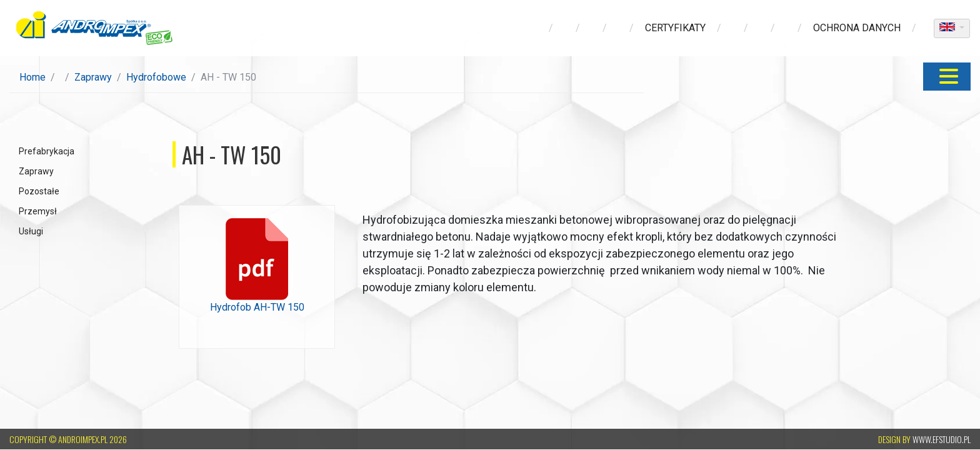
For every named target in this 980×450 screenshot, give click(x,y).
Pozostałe (39, 191)
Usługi (31, 231)
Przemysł (38, 211)
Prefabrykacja (47, 151)
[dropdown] (952, 28)
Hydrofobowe (156, 77)
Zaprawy (93, 77)
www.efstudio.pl (942, 439)
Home (32, 77)
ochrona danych (857, 28)
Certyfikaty (675, 28)
